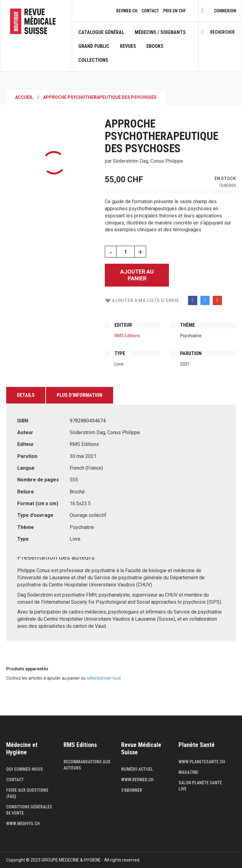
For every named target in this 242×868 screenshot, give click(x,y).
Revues (128, 46)
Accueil (24, 97)
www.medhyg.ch (23, 824)
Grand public (94, 46)
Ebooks (155, 46)
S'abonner (132, 790)
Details (26, 395)
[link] (225, 11)
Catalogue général (101, 32)
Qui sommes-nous (25, 769)
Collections (93, 60)
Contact (150, 11)
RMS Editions (127, 336)
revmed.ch (127, 11)
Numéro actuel (137, 769)
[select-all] (104, 678)
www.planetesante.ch (202, 762)
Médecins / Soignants (160, 32)
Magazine (188, 772)
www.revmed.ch (137, 780)
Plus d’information (80, 395)
